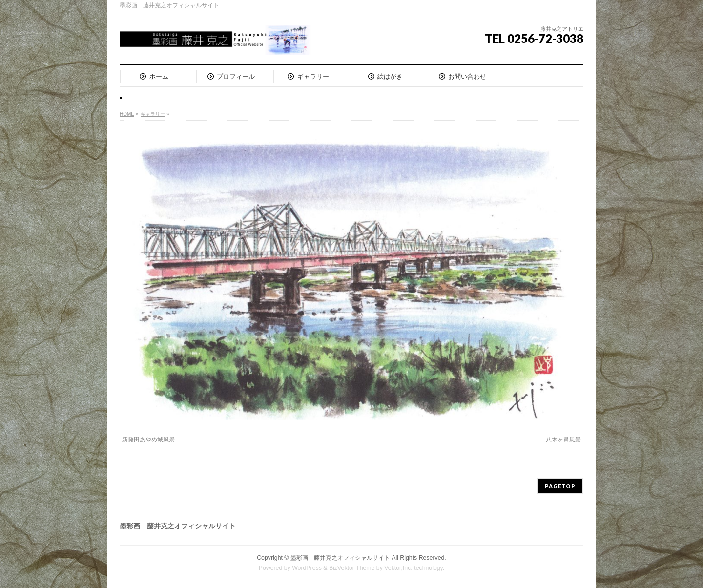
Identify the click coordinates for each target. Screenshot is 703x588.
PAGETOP (560, 486)
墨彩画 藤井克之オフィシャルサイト (340, 558)
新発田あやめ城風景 (148, 440)
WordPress (307, 568)
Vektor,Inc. (398, 568)
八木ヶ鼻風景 (563, 440)
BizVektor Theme (352, 568)
